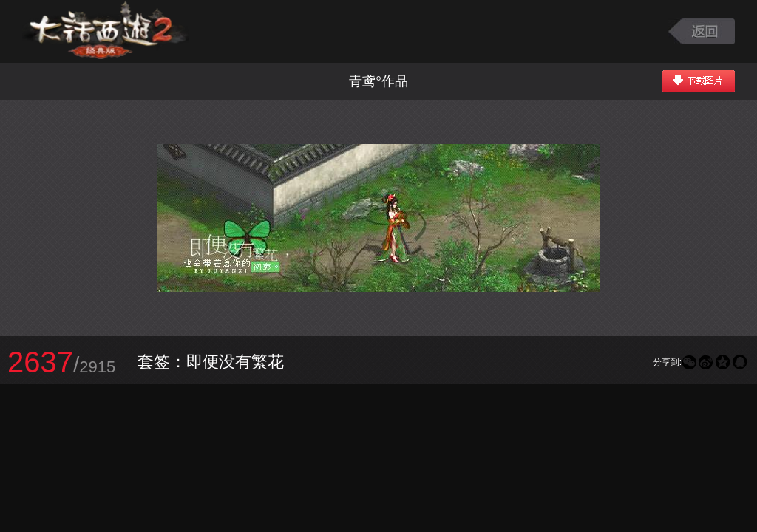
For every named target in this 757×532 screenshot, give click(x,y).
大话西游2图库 (105, 31)
